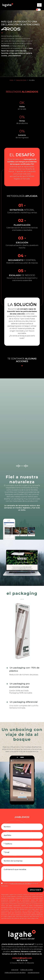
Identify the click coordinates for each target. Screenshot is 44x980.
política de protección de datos (20, 883)
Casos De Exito (21, 80)
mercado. (26, 179)
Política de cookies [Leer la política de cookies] (27, 970)
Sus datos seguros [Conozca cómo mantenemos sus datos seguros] (33, 972)
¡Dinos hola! (35, 890)
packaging (12, 326)
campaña (11, 505)
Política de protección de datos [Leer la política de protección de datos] (15, 972)
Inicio (11, 80)
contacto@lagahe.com (22, 958)
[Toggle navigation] (39, 5)
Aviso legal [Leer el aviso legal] (15, 970)
